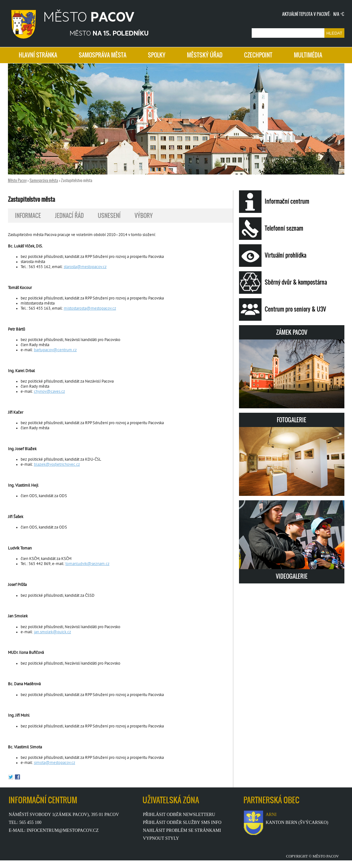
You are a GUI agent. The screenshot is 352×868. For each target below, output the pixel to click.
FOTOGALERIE (292, 456)
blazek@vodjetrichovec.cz (57, 465)
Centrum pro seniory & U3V (282, 309)
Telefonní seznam (271, 229)
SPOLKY (157, 55)
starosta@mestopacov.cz (85, 267)
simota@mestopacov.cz (55, 763)
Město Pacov (17, 181)
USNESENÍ (109, 216)
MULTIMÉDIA (308, 55)
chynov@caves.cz (50, 392)
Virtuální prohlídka (273, 256)
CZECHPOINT (258, 55)
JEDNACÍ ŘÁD (69, 216)
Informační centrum (274, 202)
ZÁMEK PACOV (292, 368)
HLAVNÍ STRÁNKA (38, 55)
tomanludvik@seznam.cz (87, 564)
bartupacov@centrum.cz (55, 350)
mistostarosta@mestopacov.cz (90, 309)
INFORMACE (28, 216)
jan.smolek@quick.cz (53, 632)
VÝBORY (144, 216)
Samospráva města (44, 181)
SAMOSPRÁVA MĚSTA (103, 55)
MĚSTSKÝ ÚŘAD (205, 55)
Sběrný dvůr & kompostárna (283, 283)
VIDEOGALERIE (292, 540)
